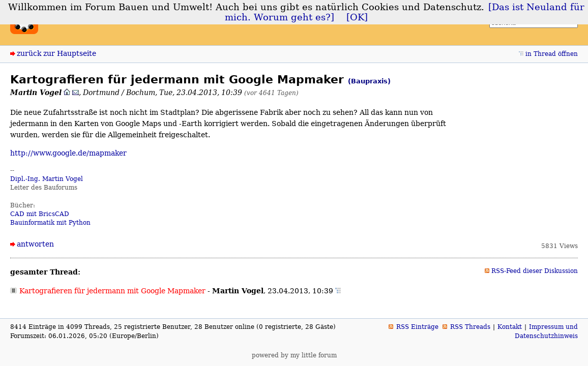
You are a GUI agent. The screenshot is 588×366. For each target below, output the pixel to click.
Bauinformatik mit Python (50, 223)
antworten (35, 244)
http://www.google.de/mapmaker (68, 153)
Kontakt (510, 327)
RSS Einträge (417, 327)
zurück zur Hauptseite (56, 53)
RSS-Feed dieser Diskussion (535, 271)
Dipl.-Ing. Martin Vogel (47, 179)
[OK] (357, 17)
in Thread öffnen (552, 54)
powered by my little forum (294, 355)
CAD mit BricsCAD (40, 214)
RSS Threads (470, 327)
